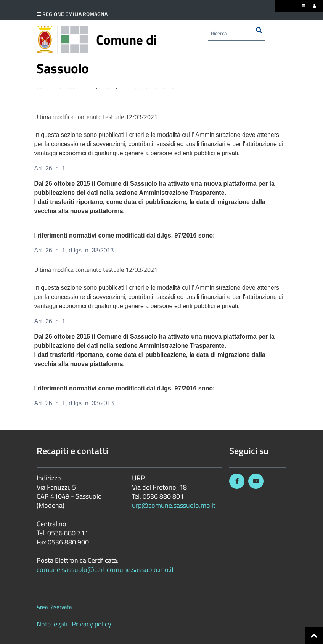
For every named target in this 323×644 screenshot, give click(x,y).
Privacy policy (92, 624)
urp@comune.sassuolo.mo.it (174, 505)
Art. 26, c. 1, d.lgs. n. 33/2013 (74, 250)
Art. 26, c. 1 (50, 168)
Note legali (52, 624)
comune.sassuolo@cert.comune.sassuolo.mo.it (106, 569)
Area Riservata (54, 607)
